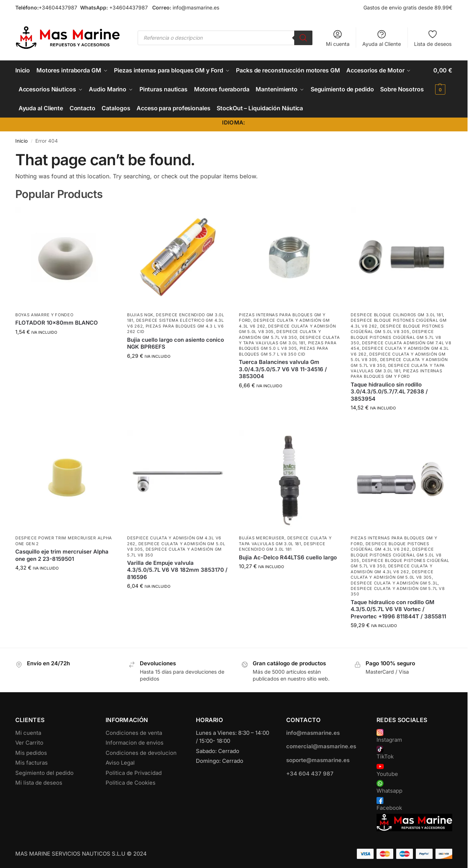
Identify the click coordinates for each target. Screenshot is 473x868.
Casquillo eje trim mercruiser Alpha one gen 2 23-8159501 (62, 555)
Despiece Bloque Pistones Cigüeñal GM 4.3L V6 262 (390, 546)
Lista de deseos (433, 38)
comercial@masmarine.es (321, 746)
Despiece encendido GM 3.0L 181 (282, 546)
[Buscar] (303, 38)
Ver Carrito (29, 743)
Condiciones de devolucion (141, 753)
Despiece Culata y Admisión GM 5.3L (394, 583)
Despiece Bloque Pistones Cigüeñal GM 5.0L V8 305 (397, 329)
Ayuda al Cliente (382, 38)
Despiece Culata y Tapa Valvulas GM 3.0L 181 (289, 340)
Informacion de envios (135, 743)
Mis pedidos (31, 753)
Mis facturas (31, 763)
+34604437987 (58, 7)
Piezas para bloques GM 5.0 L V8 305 (288, 346)
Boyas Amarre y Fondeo (44, 315)
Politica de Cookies (131, 783)
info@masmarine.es (196, 7)
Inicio (21, 141)
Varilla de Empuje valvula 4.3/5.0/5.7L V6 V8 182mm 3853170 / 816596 (177, 570)
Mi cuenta (338, 38)
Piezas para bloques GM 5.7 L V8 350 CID (283, 351)
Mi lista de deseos (39, 783)
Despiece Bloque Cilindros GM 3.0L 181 (397, 315)
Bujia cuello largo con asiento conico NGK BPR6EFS (176, 343)
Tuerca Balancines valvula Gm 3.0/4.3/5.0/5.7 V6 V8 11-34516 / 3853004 (283, 369)
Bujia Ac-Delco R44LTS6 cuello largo (288, 557)
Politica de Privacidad (134, 773)
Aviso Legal (120, 763)
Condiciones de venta (134, 733)
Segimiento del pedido (44, 773)
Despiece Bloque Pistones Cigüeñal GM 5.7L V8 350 (396, 337)
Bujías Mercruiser (262, 538)
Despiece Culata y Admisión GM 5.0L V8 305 (392, 574)
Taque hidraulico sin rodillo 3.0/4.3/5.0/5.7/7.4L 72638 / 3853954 (389, 392)
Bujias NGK (140, 315)
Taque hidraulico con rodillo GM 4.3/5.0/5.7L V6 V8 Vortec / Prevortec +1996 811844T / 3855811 (398, 609)
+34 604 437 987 (310, 774)
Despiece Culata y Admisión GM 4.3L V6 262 (391, 569)
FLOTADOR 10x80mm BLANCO (57, 323)
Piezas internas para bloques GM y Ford (396, 374)
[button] (443, 80)
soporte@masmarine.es (318, 760)
